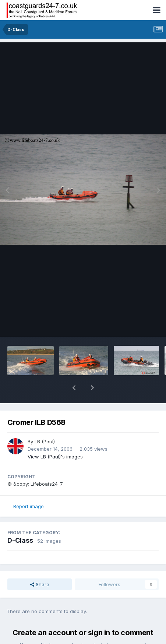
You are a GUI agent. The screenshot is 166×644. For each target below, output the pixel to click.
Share (40, 565)
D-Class (20, 521)
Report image (29, 487)
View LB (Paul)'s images (55, 437)
